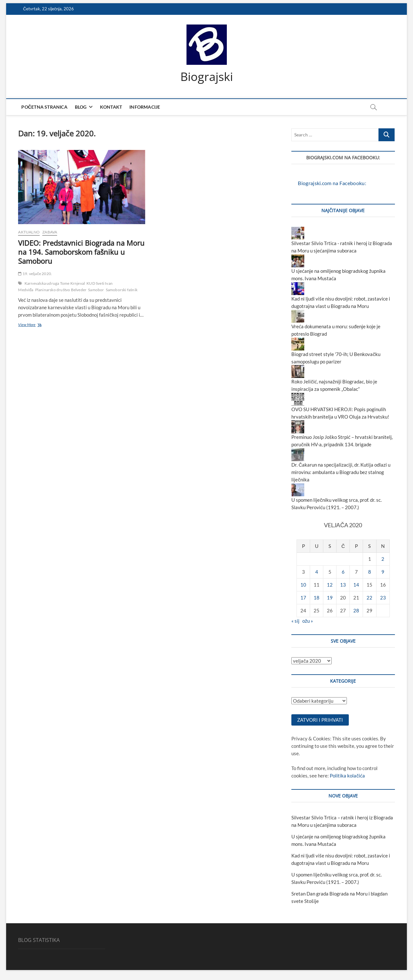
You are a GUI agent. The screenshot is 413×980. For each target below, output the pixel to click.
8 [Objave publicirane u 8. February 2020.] (370, 572)
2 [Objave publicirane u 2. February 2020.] (383, 559)
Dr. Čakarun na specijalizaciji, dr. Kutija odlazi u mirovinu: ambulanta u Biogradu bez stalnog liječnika (341, 472)
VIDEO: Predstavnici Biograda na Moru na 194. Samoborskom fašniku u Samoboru (81, 252)
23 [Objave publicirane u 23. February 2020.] (383, 598)
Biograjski (207, 77)
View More (38, 325)
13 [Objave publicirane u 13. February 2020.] (343, 585)
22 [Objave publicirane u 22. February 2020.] (369, 598)
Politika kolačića (347, 776)
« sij (295, 621)
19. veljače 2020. (35, 274)
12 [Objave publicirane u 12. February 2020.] (330, 585)
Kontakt (111, 107)
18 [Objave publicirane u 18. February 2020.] (317, 598)
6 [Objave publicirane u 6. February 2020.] (343, 572)
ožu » (308, 621)
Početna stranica (44, 107)
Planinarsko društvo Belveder (61, 290)
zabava (50, 232)
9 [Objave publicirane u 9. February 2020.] (383, 572)
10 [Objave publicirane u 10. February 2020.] (303, 585)
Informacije (145, 107)
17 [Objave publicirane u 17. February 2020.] (303, 598)
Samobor (96, 290)
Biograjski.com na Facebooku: (343, 158)
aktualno (29, 232)
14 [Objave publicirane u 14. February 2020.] (356, 585)
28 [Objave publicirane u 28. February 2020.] (356, 610)
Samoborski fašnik (122, 290)
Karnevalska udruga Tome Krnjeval (55, 283)
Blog (81, 107)
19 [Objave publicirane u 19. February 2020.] (330, 598)
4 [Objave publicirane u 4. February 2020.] (317, 572)
